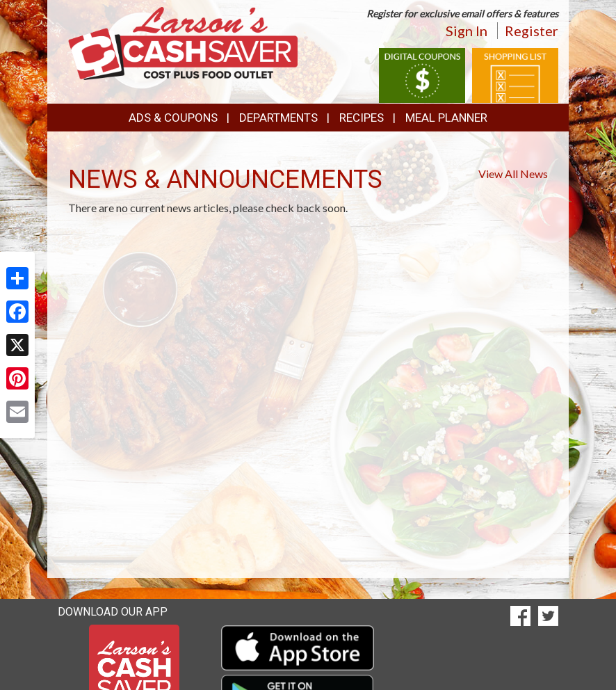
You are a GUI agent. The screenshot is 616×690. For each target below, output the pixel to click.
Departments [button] (278, 118)
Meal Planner (446, 118)
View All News (513, 174)
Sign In (467, 31)
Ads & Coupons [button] (173, 118)
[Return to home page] (183, 42)
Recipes (362, 118)
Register (532, 31)
